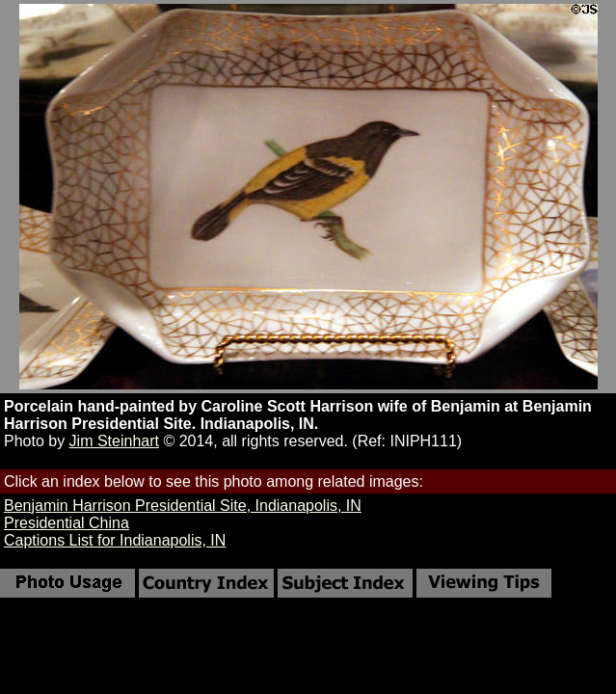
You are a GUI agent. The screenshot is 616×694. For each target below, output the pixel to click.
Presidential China (67, 523)
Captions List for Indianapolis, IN (115, 540)
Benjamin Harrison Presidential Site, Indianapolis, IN (183, 506)
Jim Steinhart (114, 441)
